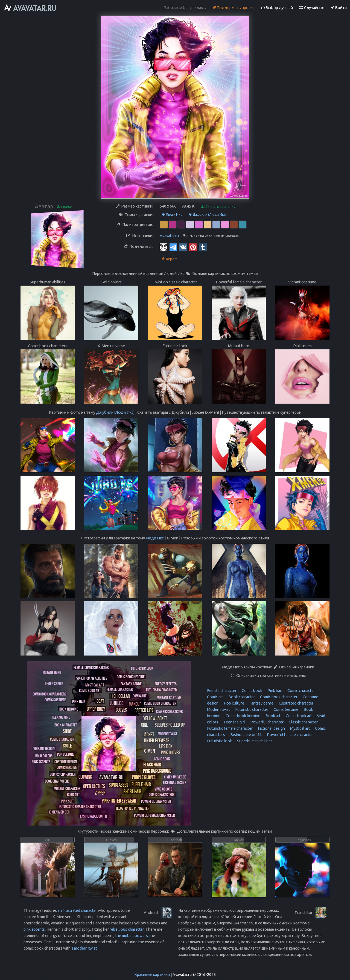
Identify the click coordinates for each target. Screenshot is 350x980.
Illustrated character (296, 703)
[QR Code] (164, 247)
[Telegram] (173, 247)
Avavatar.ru (169, 236)
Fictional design (271, 728)
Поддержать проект (234, 8)
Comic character (301, 691)
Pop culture (234, 703)
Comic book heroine (243, 716)
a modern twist (84, 948)
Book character (241, 697)
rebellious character (127, 929)
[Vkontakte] (183, 247)
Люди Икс (172, 215)
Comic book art (298, 716)
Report (170, 259)
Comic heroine (285, 709)
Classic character (303, 722)
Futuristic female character (230, 728)
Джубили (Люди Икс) (208, 215)
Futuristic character (251, 709)
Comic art (215, 697)
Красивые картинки (152, 975)
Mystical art (300, 728)
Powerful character (266, 722)
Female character (222, 691)
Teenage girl (234, 722)
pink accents (34, 929)
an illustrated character (77, 910)
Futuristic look (219, 741)
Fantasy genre (261, 703)
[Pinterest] (193, 247)
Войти (339, 8)
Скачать (66, 207)
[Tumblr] (203, 247)
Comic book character (278, 697)
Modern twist (218, 709)
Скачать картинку (218, 207)
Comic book (252, 691)
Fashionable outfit (246, 735)
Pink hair (274, 691)
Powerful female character (289, 735)
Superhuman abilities (254, 741)
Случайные (312, 8)
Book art (273, 716)
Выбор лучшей (277, 8)
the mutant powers (132, 936)
